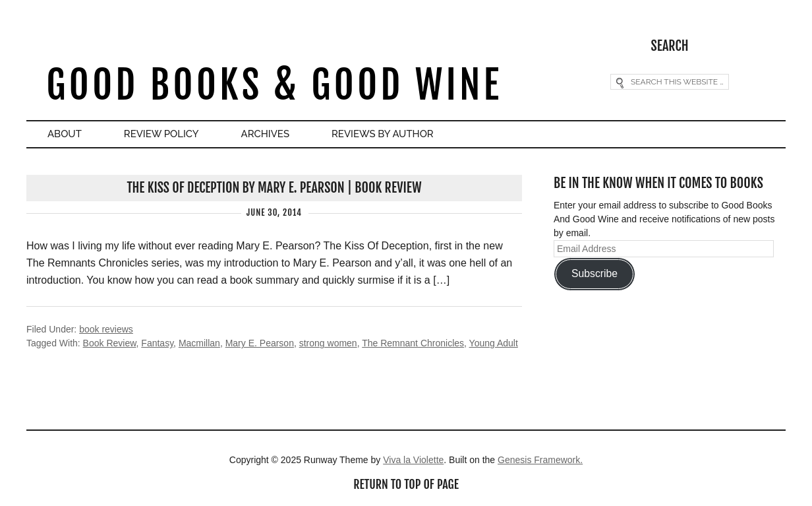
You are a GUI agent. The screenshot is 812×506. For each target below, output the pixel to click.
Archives (265, 134)
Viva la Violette (413, 460)
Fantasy (157, 343)
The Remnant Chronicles (413, 343)
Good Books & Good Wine (274, 85)
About (65, 134)
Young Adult (494, 343)
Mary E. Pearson (260, 343)
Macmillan (199, 343)
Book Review (110, 343)
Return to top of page (406, 484)
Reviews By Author (383, 134)
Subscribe (594, 273)
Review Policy (161, 134)
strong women (328, 343)
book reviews (106, 329)
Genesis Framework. (540, 460)
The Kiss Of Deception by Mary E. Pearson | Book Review (274, 188)
